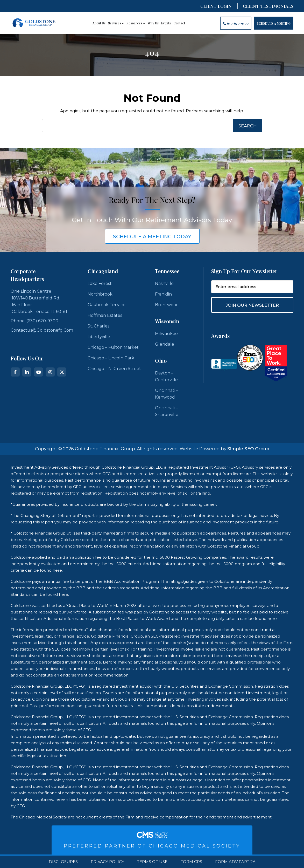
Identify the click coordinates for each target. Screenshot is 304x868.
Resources (136, 23)
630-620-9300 (236, 23)
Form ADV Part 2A (235, 862)
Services (116, 23)
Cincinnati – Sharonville (167, 411)
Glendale (165, 344)
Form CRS (191, 862)
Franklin (163, 294)
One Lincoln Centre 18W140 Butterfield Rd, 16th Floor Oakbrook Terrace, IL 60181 (39, 301)
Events (166, 23)
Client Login (216, 6)
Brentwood (167, 305)
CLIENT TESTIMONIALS (268, 6)
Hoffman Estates (105, 315)
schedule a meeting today (152, 237)
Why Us (153, 23)
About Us (99, 23)
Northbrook (100, 294)
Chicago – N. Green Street (114, 369)
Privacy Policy (107, 862)
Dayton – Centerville (166, 376)
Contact (179, 23)
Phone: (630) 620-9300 (34, 321)
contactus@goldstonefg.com (42, 330)
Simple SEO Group (248, 449)
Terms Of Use (152, 862)
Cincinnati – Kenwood (167, 394)
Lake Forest (100, 283)
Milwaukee (166, 334)
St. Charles (98, 326)
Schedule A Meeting (274, 23)
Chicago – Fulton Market (113, 347)
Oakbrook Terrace (107, 305)
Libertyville (99, 337)
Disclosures (63, 862)
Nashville (164, 283)
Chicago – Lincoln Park (111, 358)
